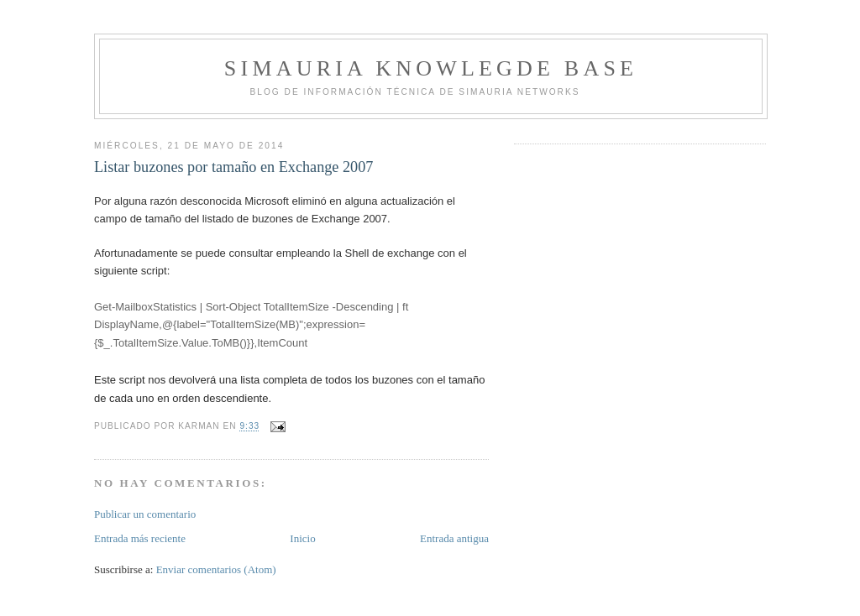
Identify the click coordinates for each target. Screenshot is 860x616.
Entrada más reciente (140, 538)
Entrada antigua (454, 538)
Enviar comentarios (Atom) (216, 569)
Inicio (302, 538)
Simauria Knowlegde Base (431, 68)
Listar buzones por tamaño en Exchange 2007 (233, 167)
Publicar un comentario (145, 514)
